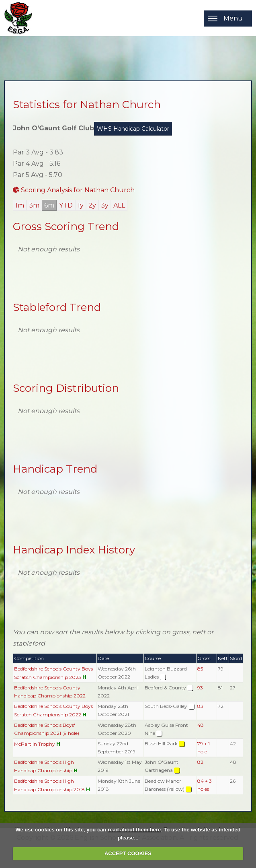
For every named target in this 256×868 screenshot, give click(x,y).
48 (201, 725)
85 (200, 669)
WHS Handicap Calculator (133, 129)
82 (200, 762)
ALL (119, 205)
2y (92, 205)
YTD (66, 205)
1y (81, 205)
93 (200, 688)
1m (20, 205)
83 (200, 706)
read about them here (134, 830)
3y (105, 205)
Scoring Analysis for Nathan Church (74, 190)
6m (49, 205)
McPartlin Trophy (35, 744)
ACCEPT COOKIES (128, 853)
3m (34, 205)
